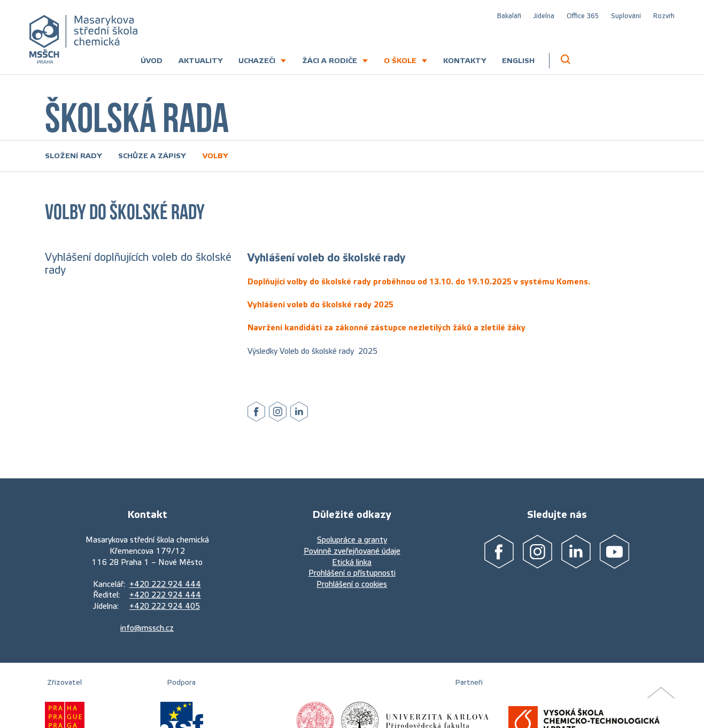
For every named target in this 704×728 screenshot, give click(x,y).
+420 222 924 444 (165, 584)
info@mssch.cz (147, 628)
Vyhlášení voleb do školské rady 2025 (320, 305)
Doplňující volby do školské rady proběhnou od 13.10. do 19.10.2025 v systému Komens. (419, 282)
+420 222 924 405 (165, 606)
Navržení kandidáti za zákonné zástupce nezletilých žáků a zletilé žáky (386, 328)
